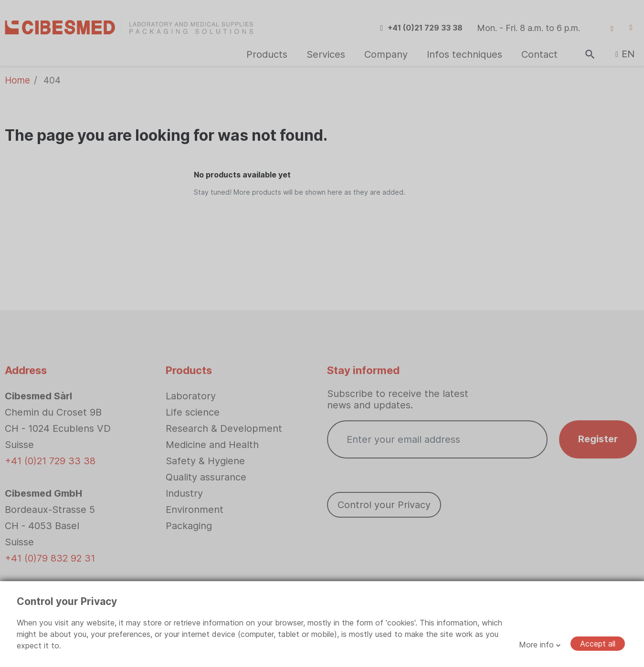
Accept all (598, 644)
